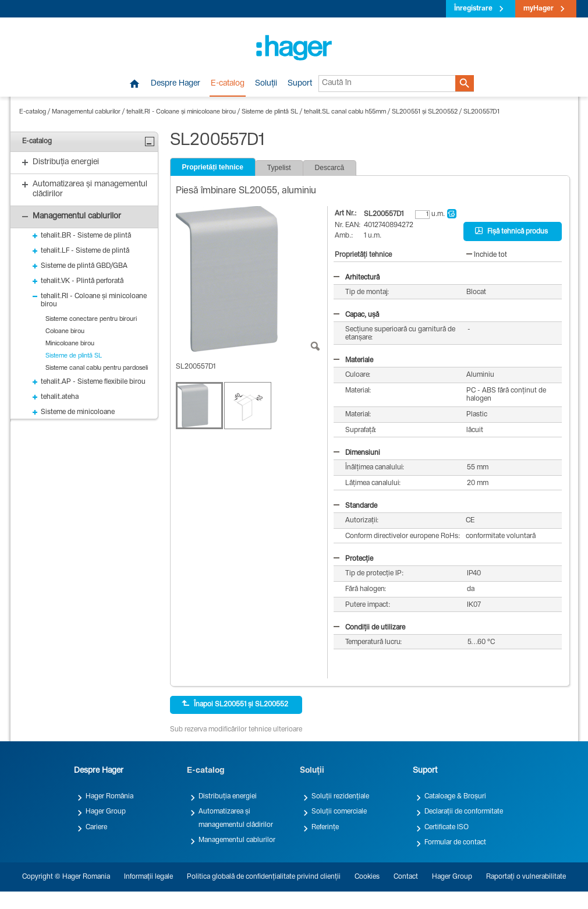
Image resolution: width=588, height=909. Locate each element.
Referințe (325, 827)
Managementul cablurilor (86, 112)
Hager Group (106, 812)
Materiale (353, 360)
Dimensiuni (357, 453)
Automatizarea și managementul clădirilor (236, 818)
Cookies (367, 877)
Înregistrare (473, 9)
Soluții (266, 84)
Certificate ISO (447, 827)
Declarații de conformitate (464, 812)
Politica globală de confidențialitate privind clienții (264, 877)
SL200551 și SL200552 (425, 112)
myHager (539, 9)
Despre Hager (176, 84)
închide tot (487, 255)
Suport (300, 84)
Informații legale (148, 877)
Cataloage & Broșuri (455, 797)
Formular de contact (455, 843)
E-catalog (228, 84)
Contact (406, 877)
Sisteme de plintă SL (270, 112)
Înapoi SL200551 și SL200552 (235, 704)
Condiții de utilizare (369, 628)
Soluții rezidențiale (340, 797)
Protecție (353, 559)
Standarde (355, 506)
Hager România (109, 797)
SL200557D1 (481, 112)
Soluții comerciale (339, 812)
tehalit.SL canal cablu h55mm (345, 112)
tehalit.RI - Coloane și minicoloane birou (181, 112)
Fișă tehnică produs (511, 231)
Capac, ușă (356, 315)
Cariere (96, 827)
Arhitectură (357, 278)
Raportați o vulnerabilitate (526, 877)
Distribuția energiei (228, 797)
